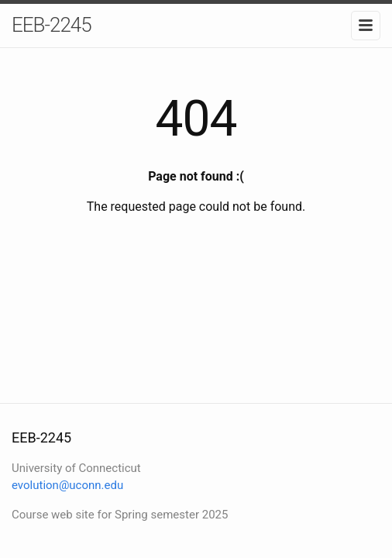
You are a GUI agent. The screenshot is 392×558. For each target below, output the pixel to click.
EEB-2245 (52, 25)
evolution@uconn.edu (67, 485)
